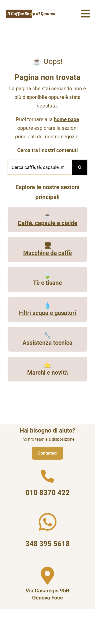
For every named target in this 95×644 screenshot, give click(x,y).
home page (67, 119)
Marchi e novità (47, 373)
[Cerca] (80, 167)
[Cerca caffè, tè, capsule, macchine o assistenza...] (40, 167)
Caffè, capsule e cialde (48, 223)
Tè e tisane (48, 283)
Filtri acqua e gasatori (48, 313)
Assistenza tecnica (48, 343)
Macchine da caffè (48, 253)
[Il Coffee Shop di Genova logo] (32, 12)
